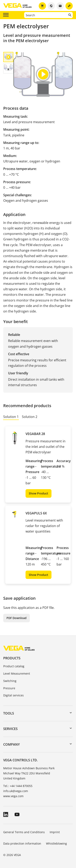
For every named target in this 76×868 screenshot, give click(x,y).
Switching (10, 681)
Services (10, 729)
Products (12, 658)
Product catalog (14, 666)
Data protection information (22, 843)
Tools (9, 713)
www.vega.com (13, 796)
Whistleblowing (56, 843)
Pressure (9, 688)
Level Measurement (17, 673)
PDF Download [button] (17, 618)
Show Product (39, 493)
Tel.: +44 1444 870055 (18, 786)
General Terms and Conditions (24, 832)
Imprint (55, 832)
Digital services (13, 695)
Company (11, 744)
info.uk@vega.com (16, 791)
